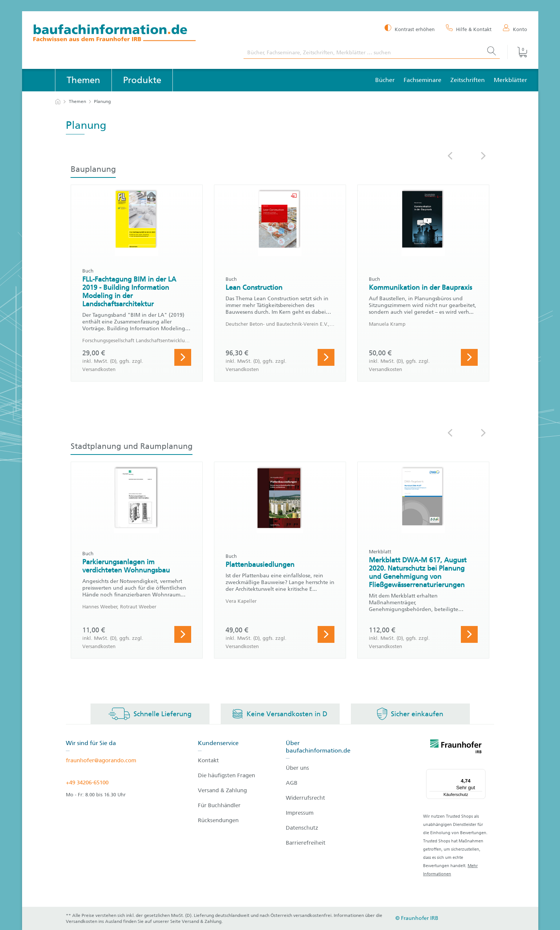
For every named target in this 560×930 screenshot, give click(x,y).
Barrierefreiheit (306, 843)
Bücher (385, 80)
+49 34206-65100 (87, 782)
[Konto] (515, 29)
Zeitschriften (468, 80)
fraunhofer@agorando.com (101, 760)
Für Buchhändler (219, 805)
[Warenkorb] (517, 52)
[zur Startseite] (58, 102)
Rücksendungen (218, 820)
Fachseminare (423, 80)
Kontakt (208, 760)
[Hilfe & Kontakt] (469, 29)
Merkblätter (510, 80)
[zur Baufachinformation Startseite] (133, 34)
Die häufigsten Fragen (227, 775)
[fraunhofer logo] (456, 748)
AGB (292, 783)
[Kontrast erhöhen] (410, 29)
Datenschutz (302, 828)
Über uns (297, 768)
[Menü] (481, 774)
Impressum (300, 813)
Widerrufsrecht (305, 798)
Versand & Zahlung (222, 790)
